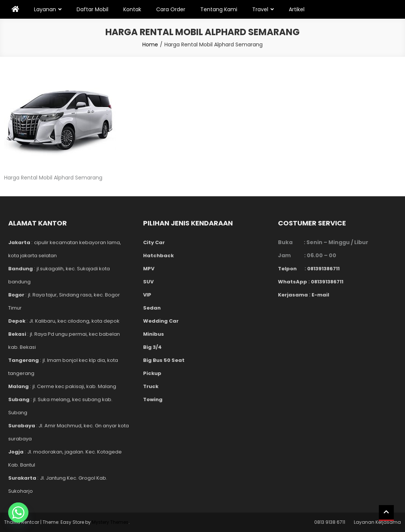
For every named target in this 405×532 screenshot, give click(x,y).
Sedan (152, 308)
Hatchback (158, 256)
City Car (154, 242)
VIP (147, 295)
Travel (260, 9)
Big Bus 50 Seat (164, 360)
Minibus (154, 334)
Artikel (297, 9)
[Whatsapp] (18, 513)
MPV (149, 269)
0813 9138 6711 (330, 522)
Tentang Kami (219, 9)
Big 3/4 (152, 347)
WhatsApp (293, 282)
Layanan (45, 9)
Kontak (132, 9)
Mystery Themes (110, 522)
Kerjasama (293, 295)
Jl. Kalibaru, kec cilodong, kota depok (74, 321)
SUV (148, 282)
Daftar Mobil (92, 9)
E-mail (320, 295)
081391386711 (323, 269)
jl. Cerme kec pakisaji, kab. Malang (74, 386)
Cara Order (171, 9)
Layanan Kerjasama (377, 522)
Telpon (291, 269)
